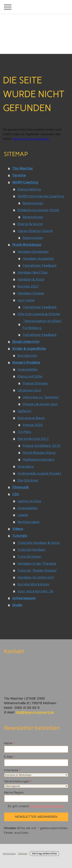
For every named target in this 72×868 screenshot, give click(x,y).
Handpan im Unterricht (36, 577)
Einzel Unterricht (26, 342)
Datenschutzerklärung (47, 806)
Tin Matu (24, 432)
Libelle (23, 515)
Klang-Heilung (29, 189)
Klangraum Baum (31, 418)
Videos (18, 529)
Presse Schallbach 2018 (41, 446)
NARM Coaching (25, 182)
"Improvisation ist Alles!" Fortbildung (43, 324)
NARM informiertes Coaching (41, 196)
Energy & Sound (30, 224)
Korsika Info (27, 356)
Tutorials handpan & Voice (38, 543)
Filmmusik (20, 487)
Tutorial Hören (29, 557)
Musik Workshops (27, 245)
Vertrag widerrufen (44, 853)
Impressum (9, 853)
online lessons (24, 598)
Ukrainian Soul (29, 390)
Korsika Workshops (33, 584)
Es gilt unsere (36, 806)
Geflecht (24, 411)
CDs (16, 494)
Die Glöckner (28, 480)
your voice (26, 300)
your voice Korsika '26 (35, 591)
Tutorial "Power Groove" (37, 570)
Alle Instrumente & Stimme (39, 314)
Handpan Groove (31, 293)
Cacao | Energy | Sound (35, 231)
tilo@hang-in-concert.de (35, 713)
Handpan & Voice (31, 279)
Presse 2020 (33, 425)
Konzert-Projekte (26, 362)
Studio (17, 605)
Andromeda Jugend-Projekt (39, 473)
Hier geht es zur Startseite (31, 139)
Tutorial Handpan (31, 550)
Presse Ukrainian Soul (40, 404)
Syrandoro (26, 466)
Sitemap (23, 853)
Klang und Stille (30, 376)
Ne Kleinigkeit (29, 522)
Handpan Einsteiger (33, 252)
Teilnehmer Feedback (40, 265)
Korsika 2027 (28, 286)
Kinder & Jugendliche (29, 349)
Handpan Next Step (33, 272)
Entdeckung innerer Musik (38, 210)
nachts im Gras (29, 501)
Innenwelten (28, 369)
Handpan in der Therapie (37, 563)
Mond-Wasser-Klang (39, 453)
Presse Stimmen (35, 383)
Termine (19, 175)
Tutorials (20, 536)
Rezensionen (33, 203)
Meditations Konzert (39, 460)
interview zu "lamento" (41, 397)
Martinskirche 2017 (33, 439)
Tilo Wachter (23, 168)
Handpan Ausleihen (38, 259)
